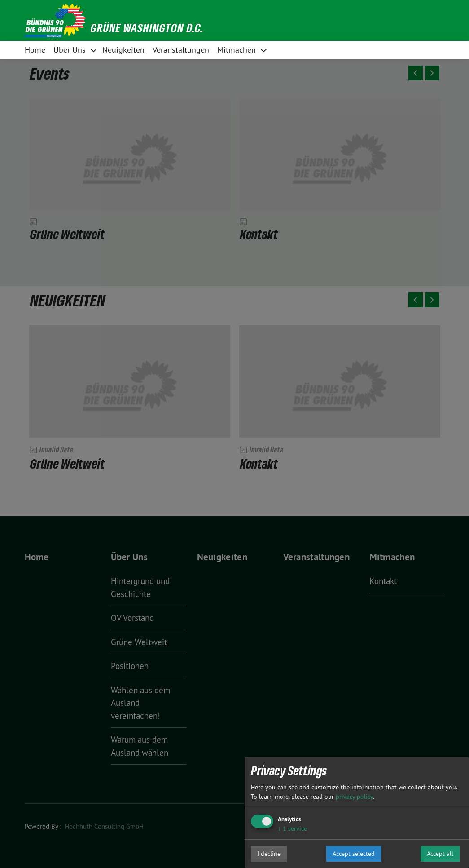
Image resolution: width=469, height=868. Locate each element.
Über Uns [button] (70, 50)
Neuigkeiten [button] (123, 50)
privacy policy (354, 797)
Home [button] (35, 50)
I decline (269, 854)
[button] (235, 20)
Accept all (440, 854)
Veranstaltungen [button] (181, 50)
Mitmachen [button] (237, 50)
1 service (292, 828)
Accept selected (354, 854)
